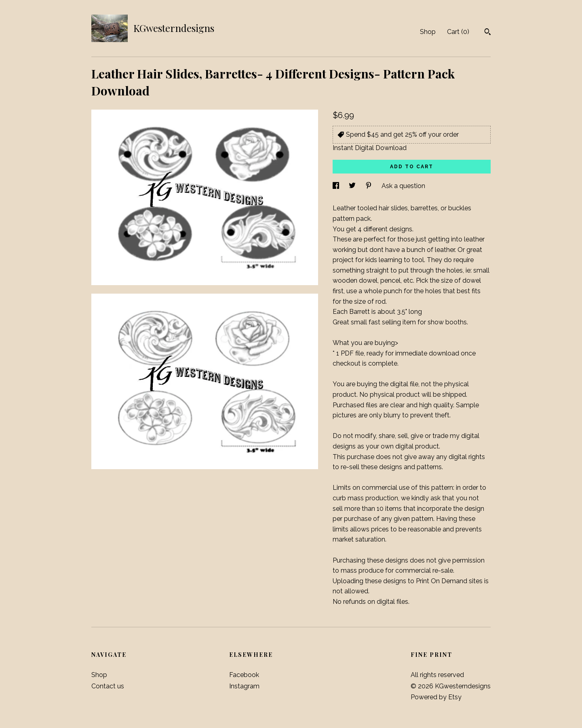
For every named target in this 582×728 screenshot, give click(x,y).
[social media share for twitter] (353, 186)
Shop (428, 32)
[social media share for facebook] (337, 186)
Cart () (458, 32)
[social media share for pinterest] (369, 186)
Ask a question (403, 186)
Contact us (108, 686)
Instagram (244, 686)
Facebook (244, 675)
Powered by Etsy (436, 697)
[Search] (488, 33)
